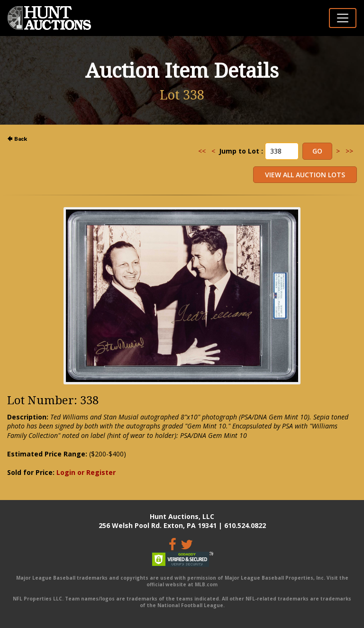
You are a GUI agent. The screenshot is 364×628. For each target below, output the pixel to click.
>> (349, 151)
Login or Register (86, 472)
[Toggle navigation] (343, 18)
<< (202, 151)
